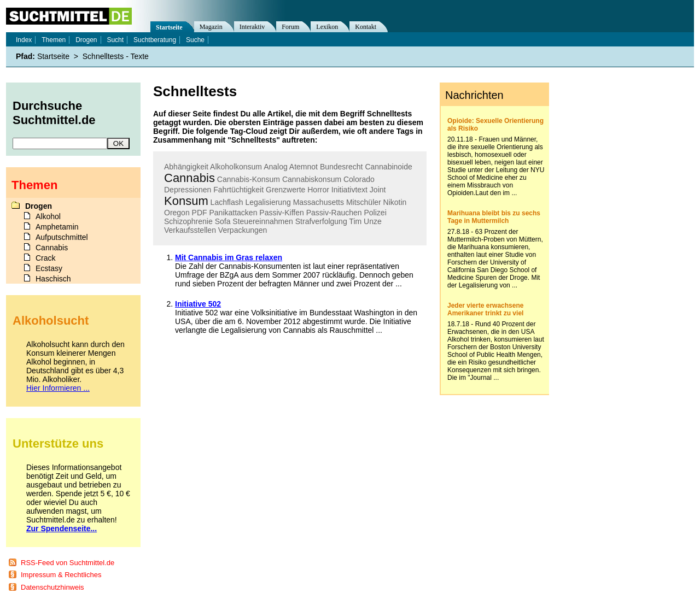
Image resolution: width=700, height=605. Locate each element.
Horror (318, 190)
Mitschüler (364, 202)
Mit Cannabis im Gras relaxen (229, 257)
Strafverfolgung (321, 221)
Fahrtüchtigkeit (238, 190)
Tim (355, 221)
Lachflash (227, 202)
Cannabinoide (388, 167)
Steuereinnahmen (263, 221)
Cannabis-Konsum (249, 179)
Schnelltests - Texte (116, 56)
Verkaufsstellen (190, 230)
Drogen (86, 40)
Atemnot (304, 167)
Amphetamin (57, 227)
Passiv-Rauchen (334, 213)
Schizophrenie (188, 221)
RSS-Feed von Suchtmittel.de (68, 563)
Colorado (359, 179)
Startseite (169, 27)
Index (24, 40)
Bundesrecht (342, 167)
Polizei (375, 213)
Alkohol (48, 216)
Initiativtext (349, 190)
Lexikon (327, 27)
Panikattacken (233, 213)
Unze (373, 221)
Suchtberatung (155, 40)
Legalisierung (268, 202)
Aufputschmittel (62, 237)
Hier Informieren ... (58, 388)
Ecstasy (49, 268)
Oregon (177, 213)
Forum (290, 27)
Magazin (211, 27)
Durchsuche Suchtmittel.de (54, 113)
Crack (46, 258)
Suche (195, 40)
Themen (54, 40)
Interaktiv (252, 27)
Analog (276, 167)
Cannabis (189, 178)
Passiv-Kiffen (281, 213)
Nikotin (395, 202)
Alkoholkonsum (236, 167)
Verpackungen (243, 230)
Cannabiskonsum (312, 179)
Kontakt (366, 27)
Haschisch (53, 279)
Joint (378, 190)
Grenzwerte (285, 190)
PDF (200, 213)
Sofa (223, 221)
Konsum (186, 201)
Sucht (115, 40)
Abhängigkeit (186, 167)
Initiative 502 (198, 304)
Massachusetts (319, 202)
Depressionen (188, 190)
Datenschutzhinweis (52, 587)
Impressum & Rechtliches (61, 575)
